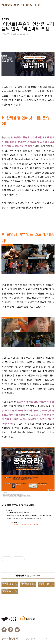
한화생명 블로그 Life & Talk (21, 5)
